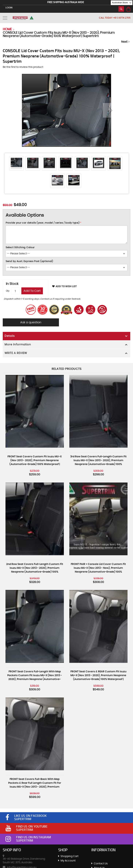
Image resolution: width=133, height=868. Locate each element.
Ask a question (31, 322)
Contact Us (101, 864)
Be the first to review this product (23, 67)
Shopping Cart (70, 856)
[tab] (66, 336)
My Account (68, 861)
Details (10, 336)
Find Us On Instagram (33, 837)
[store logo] (23, 18)
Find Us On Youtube (32, 826)
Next (126, 42)
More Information (18, 345)
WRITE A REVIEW (16, 353)
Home (7, 29)
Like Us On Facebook (31, 816)
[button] (120, 3)
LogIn (9, 8)
